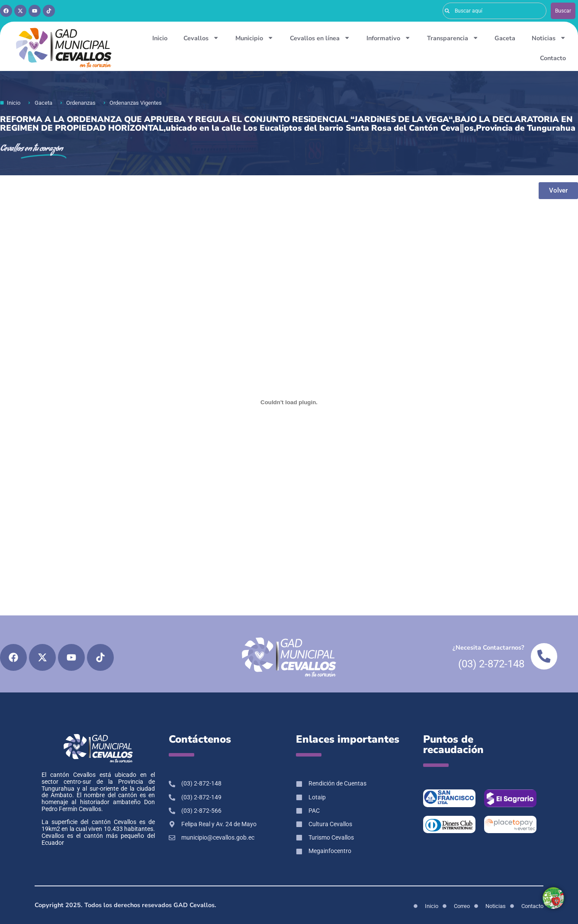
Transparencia (453, 38)
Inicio (160, 38)
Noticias (549, 38)
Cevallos (201, 38)
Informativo (389, 38)
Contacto (553, 58)
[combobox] (495, 11)
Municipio (254, 38)
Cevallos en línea (320, 38)
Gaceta (505, 38)
